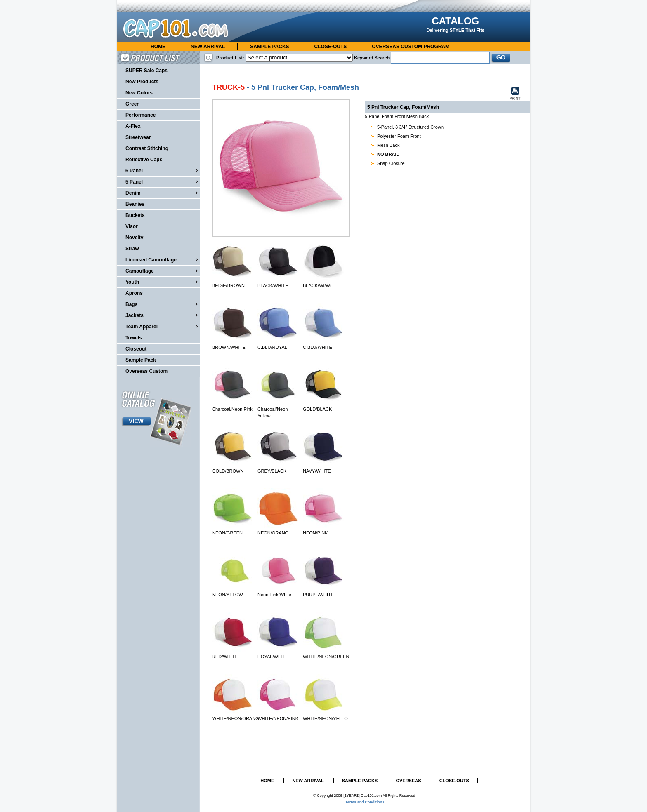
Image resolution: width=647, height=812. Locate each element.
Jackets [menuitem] (163, 315)
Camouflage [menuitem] (163, 271)
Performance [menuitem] (140, 115)
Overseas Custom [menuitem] (146, 371)
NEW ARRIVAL (208, 47)
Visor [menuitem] (132, 226)
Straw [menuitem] (132, 249)
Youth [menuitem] (163, 282)
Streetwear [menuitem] (138, 137)
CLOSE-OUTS (331, 47)
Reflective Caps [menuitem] (144, 160)
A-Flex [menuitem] (133, 126)
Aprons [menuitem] (134, 293)
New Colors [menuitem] (139, 93)
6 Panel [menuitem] (163, 170)
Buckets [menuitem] (135, 215)
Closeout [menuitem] (136, 349)
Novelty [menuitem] (134, 238)
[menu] (158, 221)
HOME (158, 47)
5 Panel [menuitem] (163, 181)
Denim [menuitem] (163, 193)
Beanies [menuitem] (135, 204)
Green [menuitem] (133, 104)
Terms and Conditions (365, 802)
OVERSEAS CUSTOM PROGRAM (411, 47)
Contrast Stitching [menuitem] (147, 148)
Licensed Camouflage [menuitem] (163, 259)
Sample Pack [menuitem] (141, 360)
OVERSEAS (408, 781)
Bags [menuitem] (163, 304)
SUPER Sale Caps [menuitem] (146, 71)
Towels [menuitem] (134, 338)
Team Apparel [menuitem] (163, 326)
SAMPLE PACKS (269, 47)
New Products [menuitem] (142, 82)
